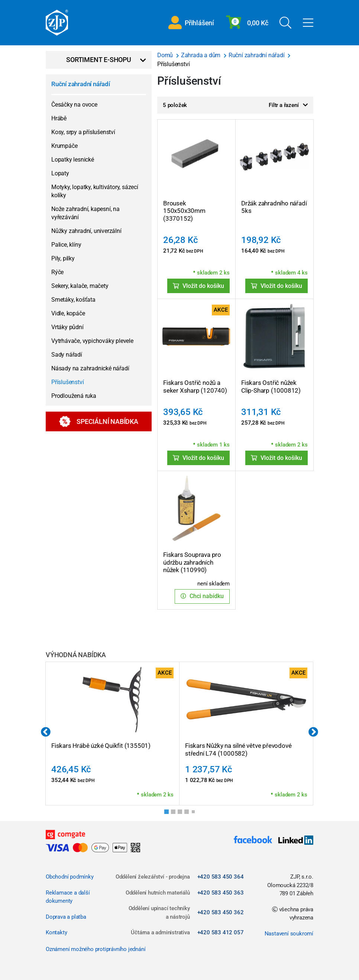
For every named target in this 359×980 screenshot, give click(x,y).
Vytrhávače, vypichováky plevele (92, 341)
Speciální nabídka (99, 421)
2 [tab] (175, 814)
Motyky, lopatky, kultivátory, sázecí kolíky (95, 191)
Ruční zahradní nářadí (81, 84)
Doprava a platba (66, 917)
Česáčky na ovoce (74, 105)
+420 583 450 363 (221, 893)
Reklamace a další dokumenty (68, 897)
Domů (166, 55)
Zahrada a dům (201, 55)
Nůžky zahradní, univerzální (86, 231)
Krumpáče (64, 146)
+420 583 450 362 (221, 912)
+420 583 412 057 (221, 932)
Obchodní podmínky (70, 877)
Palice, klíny (66, 245)
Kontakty (56, 932)
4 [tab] (189, 814)
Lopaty (60, 173)
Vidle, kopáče (68, 313)
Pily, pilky (63, 258)
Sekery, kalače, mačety (80, 286)
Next (313, 732)
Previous (46, 732)
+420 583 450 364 (221, 877)
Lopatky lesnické (73, 160)
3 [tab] (182, 814)
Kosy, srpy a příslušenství (83, 132)
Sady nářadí (67, 355)
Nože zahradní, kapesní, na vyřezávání (85, 213)
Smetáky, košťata (73, 300)
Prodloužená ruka (74, 396)
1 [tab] (169, 814)
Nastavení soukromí (289, 934)
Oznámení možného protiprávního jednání (96, 949)
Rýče (57, 272)
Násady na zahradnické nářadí (90, 368)
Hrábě (59, 118)
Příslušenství (67, 382)
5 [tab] (195, 813)
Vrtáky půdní (67, 327)
